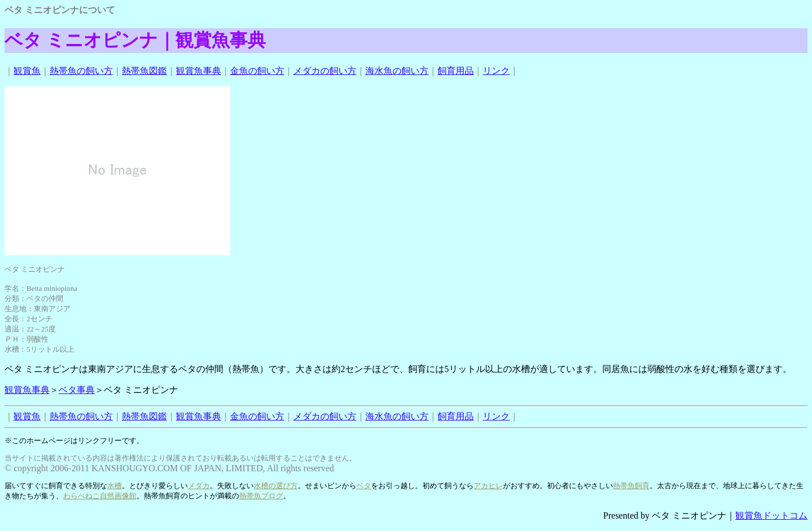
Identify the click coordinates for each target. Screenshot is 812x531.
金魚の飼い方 (257, 71)
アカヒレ (488, 486)
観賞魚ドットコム (771, 515)
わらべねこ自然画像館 (100, 496)
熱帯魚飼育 (631, 486)
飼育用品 (456, 71)
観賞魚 (27, 71)
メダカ (199, 486)
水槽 (114, 486)
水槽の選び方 (276, 486)
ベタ (364, 486)
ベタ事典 (77, 390)
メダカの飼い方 (325, 71)
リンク (496, 71)
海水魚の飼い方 (397, 71)
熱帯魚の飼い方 (81, 71)
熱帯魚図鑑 (144, 71)
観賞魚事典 (198, 71)
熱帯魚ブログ (261, 496)
